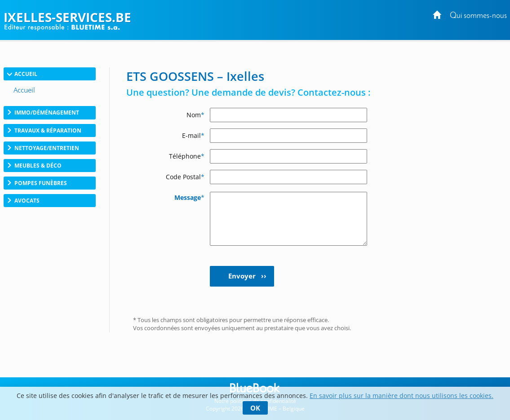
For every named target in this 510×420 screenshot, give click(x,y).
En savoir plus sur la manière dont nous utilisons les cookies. (401, 396)
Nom (195, 115)
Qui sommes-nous (478, 16)
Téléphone (187, 156)
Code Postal (185, 177)
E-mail (193, 135)
